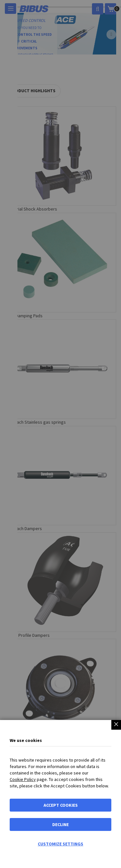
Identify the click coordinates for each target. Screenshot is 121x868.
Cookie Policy (23, 779)
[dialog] (60, 434)
